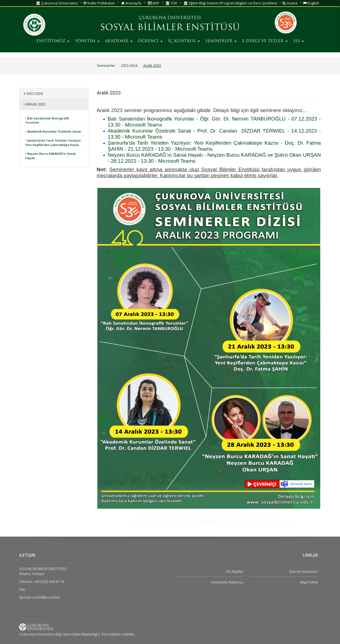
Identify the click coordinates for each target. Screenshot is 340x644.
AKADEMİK (119, 41)
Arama (290, 3)
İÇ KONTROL (184, 41)
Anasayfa (131, 3)
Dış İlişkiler (235, 571)
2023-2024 (129, 65)
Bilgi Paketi (309, 582)
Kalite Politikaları (99, 3)
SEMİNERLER (221, 41)
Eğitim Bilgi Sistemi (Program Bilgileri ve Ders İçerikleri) (230, 3)
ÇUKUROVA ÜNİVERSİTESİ (170, 18)
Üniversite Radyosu (227, 582)
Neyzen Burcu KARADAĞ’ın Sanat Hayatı (50, 156)
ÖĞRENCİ (150, 41)
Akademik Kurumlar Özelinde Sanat (53, 131)
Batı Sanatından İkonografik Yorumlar (47, 120)
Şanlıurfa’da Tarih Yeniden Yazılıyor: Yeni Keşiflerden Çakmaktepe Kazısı (53, 143)
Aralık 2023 (152, 65)
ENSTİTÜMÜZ (53, 41)
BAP (154, 3)
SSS (298, 41)
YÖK (172, 3)
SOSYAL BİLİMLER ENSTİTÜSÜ (170, 28)
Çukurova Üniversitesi (57, 3)
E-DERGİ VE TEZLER (265, 41)
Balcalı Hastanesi (304, 571)
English (311, 3)
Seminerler (106, 65)
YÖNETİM (87, 41)
